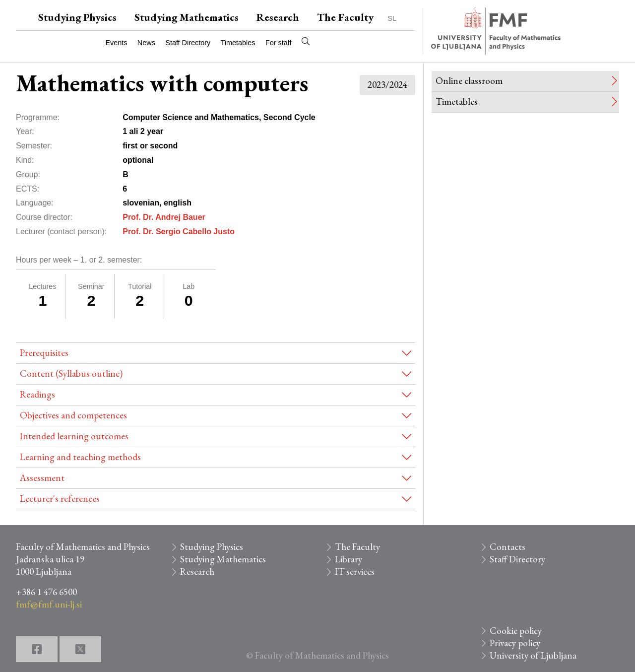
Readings (37, 394)
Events (116, 43)
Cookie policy (516, 631)
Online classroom (469, 81)
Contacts (508, 547)
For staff (279, 43)
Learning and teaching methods (80, 457)
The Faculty (345, 17)
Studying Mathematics (187, 17)
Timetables (238, 43)
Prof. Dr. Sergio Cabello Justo (179, 232)
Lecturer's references (60, 499)
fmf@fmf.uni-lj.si (49, 604)
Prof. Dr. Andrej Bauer (164, 217)
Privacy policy (515, 643)
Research (278, 17)
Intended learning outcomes (74, 436)
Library (349, 559)
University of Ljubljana (533, 655)
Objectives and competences (73, 415)
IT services (355, 571)
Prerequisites (44, 353)
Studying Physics (77, 17)
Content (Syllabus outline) (71, 373)
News (146, 43)
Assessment (42, 478)
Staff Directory (188, 43)
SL (392, 18)
